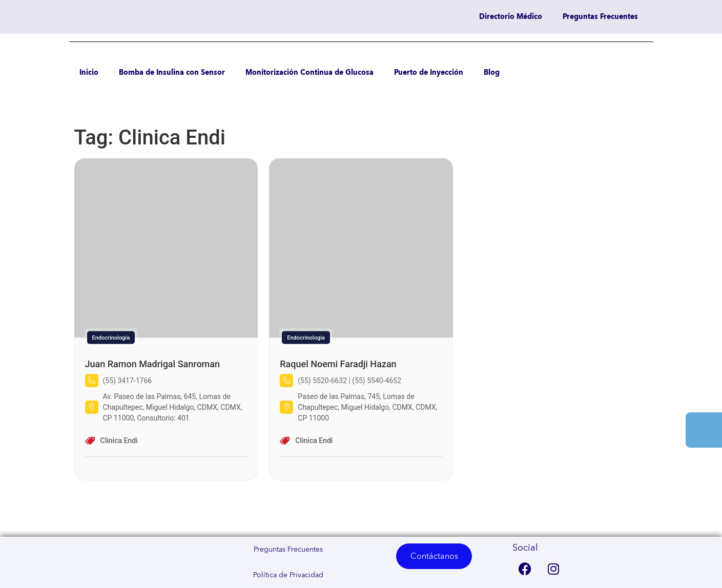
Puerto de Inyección (429, 73)
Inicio (89, 73)
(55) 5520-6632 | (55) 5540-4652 (349, 381)
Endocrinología (111, 338)
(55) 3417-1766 (128, 381)
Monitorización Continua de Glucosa (310, 73)
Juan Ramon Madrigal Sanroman (153, 364)
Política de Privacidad (288, 575)
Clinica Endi (119, 440)
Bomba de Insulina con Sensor (172, 73)
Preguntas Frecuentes (600, 17)
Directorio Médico (511, 17)
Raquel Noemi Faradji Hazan (338, 364)
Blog (492, 73)
